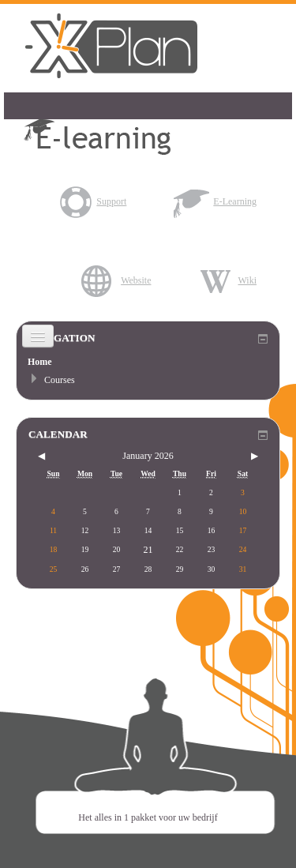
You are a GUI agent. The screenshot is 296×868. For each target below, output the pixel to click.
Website (116, 280)
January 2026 (148, 456)
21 (148, 550)
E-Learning (215, 201)
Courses (60, 380)
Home (40, 362)
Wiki (227, 280)
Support (92, 201)
